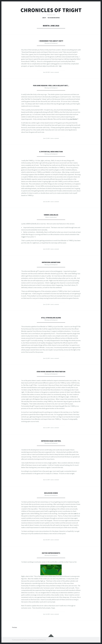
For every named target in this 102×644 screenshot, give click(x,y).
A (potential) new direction (51, 152)
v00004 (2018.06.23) (51, 215)
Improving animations (51, 262)
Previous (15, 627)
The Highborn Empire (54, 18)
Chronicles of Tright (51, 10)
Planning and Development (51, 43)
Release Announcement (51, 217)
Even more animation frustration (51, 371)
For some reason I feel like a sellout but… (51, 85)
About (44, 18)
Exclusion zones (51, 493)
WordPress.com (42, 640)
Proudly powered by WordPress (20, 640)
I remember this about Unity (51, 41)
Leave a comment (55, 72)
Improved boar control (51, 441)
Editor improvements (51, 553)
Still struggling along (51, 318)
